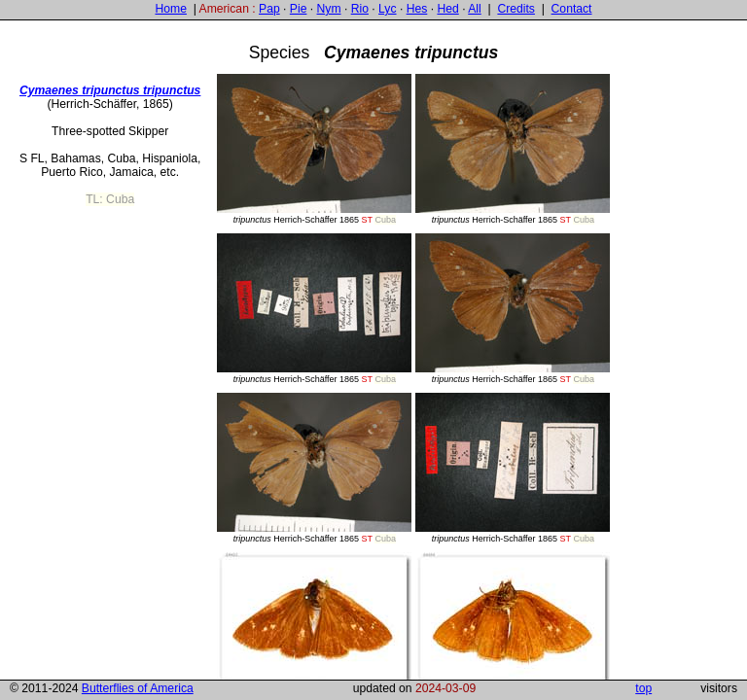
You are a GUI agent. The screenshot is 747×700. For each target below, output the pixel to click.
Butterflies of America (138, 688)
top (643, 688)
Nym (329, 9)
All (475, 9)
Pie (299, 9)
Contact (572, 9)
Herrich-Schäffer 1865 (314, 149)
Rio (360, 9)
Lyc (387, 9)
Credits (516, 9)
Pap (269, 9)
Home (170, 9)
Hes (417, 9)
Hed (447, 9)
